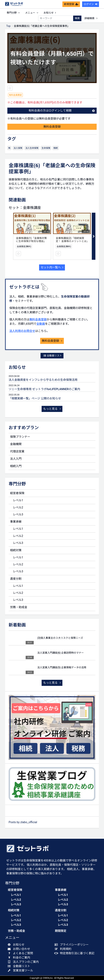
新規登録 (71, 4)
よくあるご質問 (21, 953)
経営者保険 (17, 493)
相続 (56, 148)
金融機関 (16, 444)
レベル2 (18, 507)
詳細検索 (91, 18)
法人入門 (16, 459)
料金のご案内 (20, 958)
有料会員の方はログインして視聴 (62, 111)
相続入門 (16, 466)
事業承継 (16, 522)
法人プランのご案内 (24, 962)
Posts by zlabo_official (23, 822)
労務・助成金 (19, 607)
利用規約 (64, 949)
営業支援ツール (21, 970)
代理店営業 (17, 451)
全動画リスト (53, 356)
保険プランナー (20, 437)
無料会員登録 (52, 127)
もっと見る (52, 409)
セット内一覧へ (52, 267)
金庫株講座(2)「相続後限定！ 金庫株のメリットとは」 (72, 240)
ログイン (91, 4)
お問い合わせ (20, 949)
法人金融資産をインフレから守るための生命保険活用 (43, 380)
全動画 (41, 324)
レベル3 (18, 514)
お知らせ (50, 13)
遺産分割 (16, 579)
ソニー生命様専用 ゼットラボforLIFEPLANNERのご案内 (44, 389)
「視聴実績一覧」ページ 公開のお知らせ (35, 398)
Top (8, 26)
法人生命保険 (32, 148)
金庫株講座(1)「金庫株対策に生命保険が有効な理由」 (31, 240)
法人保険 (18, 148)
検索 (77, 18)
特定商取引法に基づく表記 (75, 953)
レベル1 (18, 500)
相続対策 (16, 550)
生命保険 (46, 148)
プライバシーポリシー (72, 945)
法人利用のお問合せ (22, 331)
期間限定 (61, 931)
